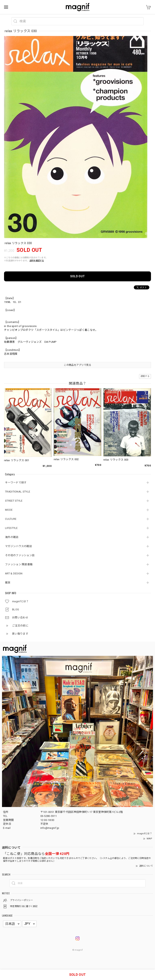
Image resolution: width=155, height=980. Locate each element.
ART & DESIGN (14, 573)
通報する (145, 376)
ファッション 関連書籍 (19, 564)
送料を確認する (37, 261)
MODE (9, 510)
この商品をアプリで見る (77, 365)
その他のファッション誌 (20, 555)
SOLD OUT (77, 276)
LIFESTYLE (11, 528)
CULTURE (11, 519)
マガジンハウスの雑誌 (18, 546)
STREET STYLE (14, 501)
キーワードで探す (16, 483)
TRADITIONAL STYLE (18, 492)
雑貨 (8, 583)
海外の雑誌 (12, 537)
